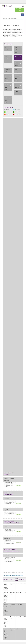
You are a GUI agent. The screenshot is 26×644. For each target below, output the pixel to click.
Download (18, 485)
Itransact (5, 19)
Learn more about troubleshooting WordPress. (13, 575)
